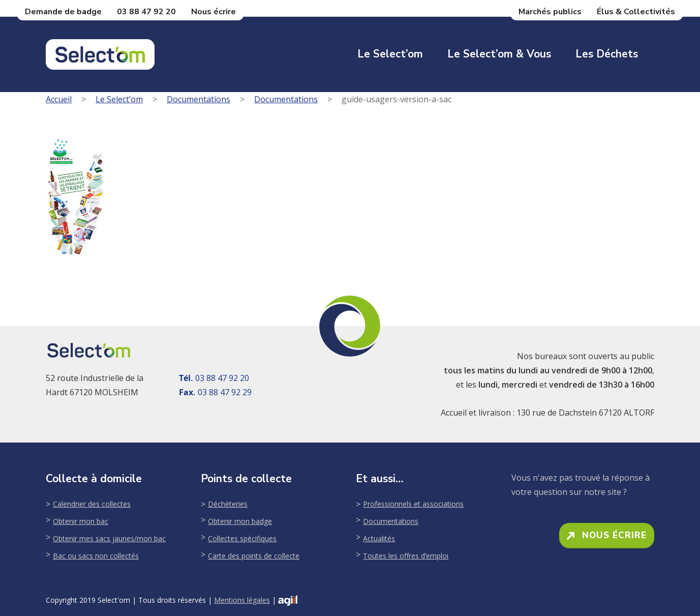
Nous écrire (214, 12)
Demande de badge (63, 12)
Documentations (199, 99)
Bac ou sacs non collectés (96, 556)
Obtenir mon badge (240, 521)
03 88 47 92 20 (146, 12)
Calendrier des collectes (92, 504)
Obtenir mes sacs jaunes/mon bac (109, 538)
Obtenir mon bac (81, 521)
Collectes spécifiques (242, 538)
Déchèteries (228, 504)
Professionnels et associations (413, 504)
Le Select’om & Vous (499, 54)
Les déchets (607, 54)
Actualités (379, 538)
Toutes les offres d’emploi (406, 556)
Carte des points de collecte (254, 556)
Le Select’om (390, 54)
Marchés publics (550, 12)
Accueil (59, 99)
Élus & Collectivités (636, 12)
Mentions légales (242, 600)
